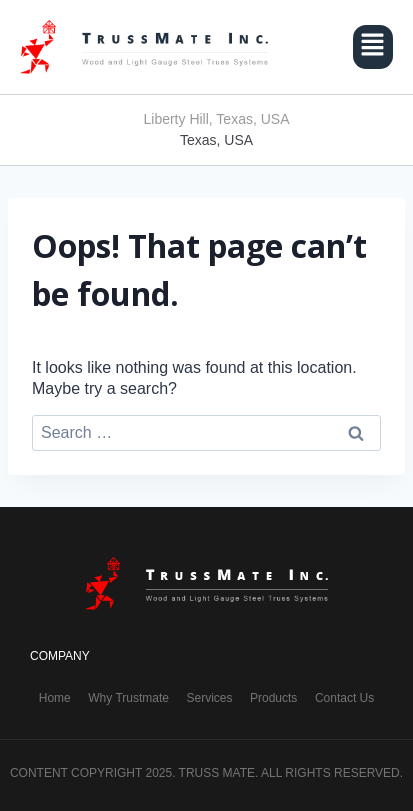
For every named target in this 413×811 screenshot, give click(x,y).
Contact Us (344, 698)
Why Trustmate (128, 698)
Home (55, 698)
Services (209, 698)
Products (273, 698)
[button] (373, 47)
